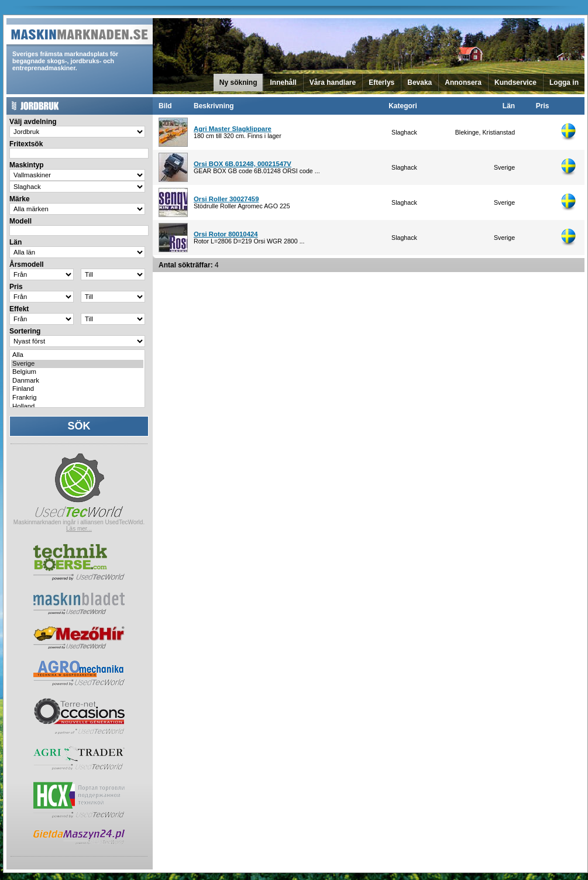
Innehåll (283, 82)
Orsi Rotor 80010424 (226, 234)
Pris (543, 106)
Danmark (77, 381)
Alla (77, 355)
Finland (77, 389)
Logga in (564, 82)
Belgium (77, 372)
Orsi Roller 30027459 (226, 199)
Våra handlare (333, 82)
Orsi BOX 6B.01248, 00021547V (243, 164)
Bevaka (419, 82)
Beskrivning (214, 106)
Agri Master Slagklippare (233, 129)
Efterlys (381, 82)
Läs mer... (79, 529)
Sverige (77, 364)
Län (509, 106)
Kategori (403, 106)
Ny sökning (238, 82)
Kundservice (515, 82)
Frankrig (77, 398)
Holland (77, 407)
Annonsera (463, 82)
